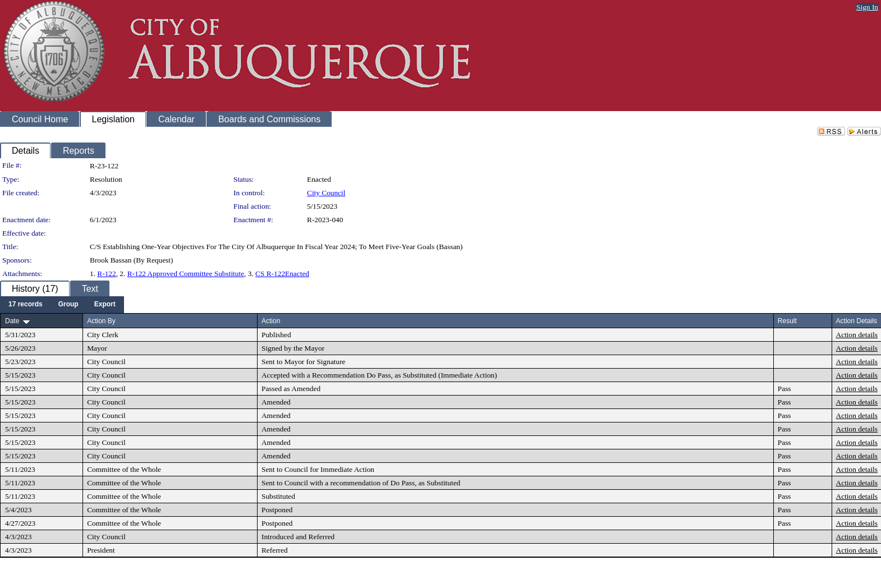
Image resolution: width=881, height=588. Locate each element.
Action (271, 321)
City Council (326, 193)
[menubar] (62, 305)
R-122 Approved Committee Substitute (186, 274)
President (101, 550)
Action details (857, 335)
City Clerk (103, 335)
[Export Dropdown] (105, 305)
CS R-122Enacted (282, 274)
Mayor (97, 348)
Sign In (867, 7)
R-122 (106, 274)
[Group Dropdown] (68, 305)
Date (12, 321)
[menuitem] (26, 305)
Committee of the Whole (124, 469)
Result (787, 321)
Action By (101, 321)
